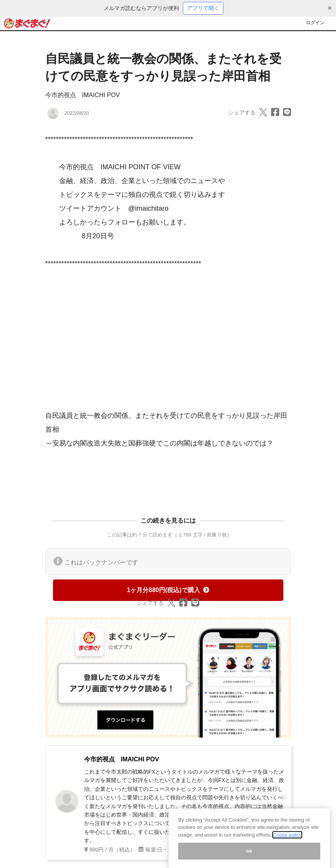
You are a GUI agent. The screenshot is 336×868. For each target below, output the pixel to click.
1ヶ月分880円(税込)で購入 (168, 590)
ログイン (315, 23)
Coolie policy (287, 841)
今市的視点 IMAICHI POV (83, 95)
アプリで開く (203, 8)
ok (249, 857)
